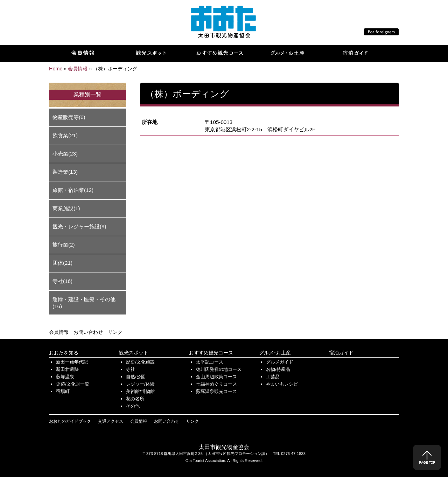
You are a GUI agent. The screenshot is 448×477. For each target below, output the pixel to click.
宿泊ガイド (341, 353)
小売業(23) (65, 154)
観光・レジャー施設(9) (79, 226)
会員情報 (59, 332)
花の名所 (135, 399)
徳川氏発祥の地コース (219, 369)
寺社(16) (62, 281)
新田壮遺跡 (67, 369)
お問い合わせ (88, 332)
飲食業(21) (65, 135)
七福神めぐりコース (216, 384)
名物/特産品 (278, 369)
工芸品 (273, 377)
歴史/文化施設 (140, 362)
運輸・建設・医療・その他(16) (84, 303)
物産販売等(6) (69, 117)
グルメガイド (280, 362)
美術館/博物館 (140, 391)
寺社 (131, 369)
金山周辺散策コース (216, 377)
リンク (115, 332)
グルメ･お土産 (275, 353)
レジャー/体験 (140, 384)
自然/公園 (136, 377)
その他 (133, 406)
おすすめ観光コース (211, 353)
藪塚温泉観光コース (216, 391)
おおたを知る (64, 353)
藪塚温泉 (65, 377)
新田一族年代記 (72, 362)
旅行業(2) (64, 245)
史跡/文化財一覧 (73, 384)
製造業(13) (65, 172)
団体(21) (62, 263)
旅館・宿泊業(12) (73, 190)
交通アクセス (111, 421)
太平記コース (210, 362)
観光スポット (134, 353)
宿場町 (63, 391)
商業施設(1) (66, 208)
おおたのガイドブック (70, 421)
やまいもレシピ (282, 384)
